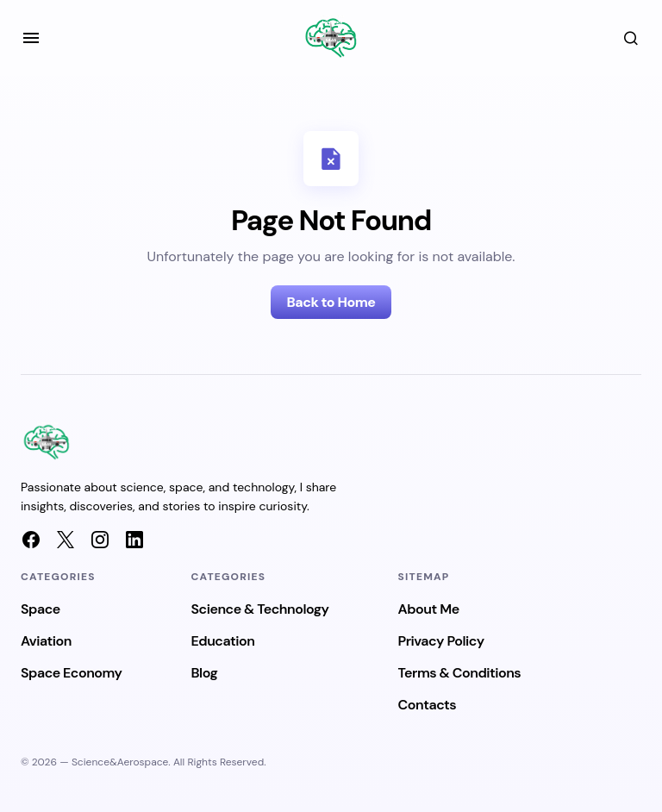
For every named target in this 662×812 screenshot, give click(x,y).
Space (41, 609)
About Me (429, 609)
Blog (205, 673)
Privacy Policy (441, 641)
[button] (31, 38)
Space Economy (72, 673)
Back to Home (331, 302)
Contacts (428, 705)
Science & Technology (260, 609)
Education (223, 641)
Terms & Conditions (460, 673)
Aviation (46, 641)
